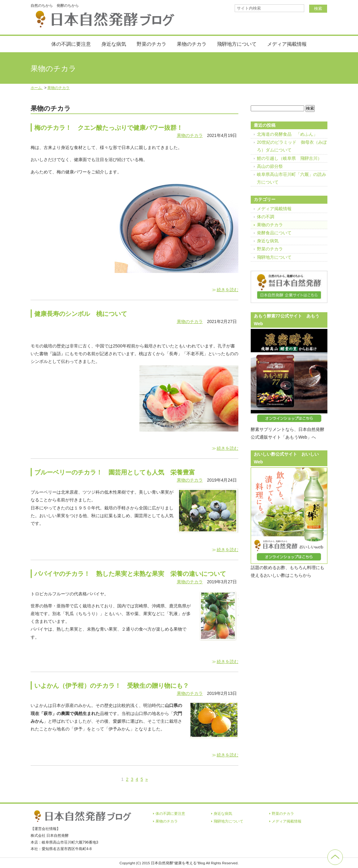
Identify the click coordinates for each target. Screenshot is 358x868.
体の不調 (266, 217)
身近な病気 (114, 44)
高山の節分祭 (270, 166)
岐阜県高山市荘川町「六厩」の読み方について (292, 178)
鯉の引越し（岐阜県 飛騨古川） (289, 158)
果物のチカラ (192, 44)
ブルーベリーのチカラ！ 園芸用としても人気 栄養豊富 (115, 472)
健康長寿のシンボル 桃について (81, 314)
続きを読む (228, 290)
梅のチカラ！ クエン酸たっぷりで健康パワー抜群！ (109, 128)
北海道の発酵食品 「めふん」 (287, 134)
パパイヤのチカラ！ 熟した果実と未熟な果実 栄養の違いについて (130, 574)
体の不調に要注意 (71, 44)
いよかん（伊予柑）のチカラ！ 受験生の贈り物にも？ (112, 686)
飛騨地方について (237, 44)
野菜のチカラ (151, 44)
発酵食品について (274, 233)
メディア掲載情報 (287, 44)
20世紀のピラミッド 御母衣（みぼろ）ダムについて (292, 146)
